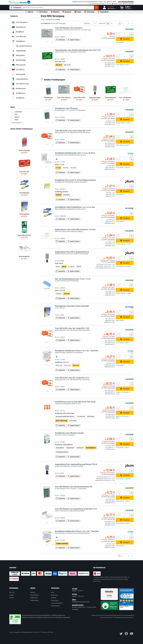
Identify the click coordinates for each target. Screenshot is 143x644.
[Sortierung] (90, 23)
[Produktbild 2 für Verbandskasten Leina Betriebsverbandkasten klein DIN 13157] (48, 64)
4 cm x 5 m (59, 365)
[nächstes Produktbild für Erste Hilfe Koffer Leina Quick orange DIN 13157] (53, 144)
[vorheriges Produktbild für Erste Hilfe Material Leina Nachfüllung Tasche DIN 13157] (42, 523)
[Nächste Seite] (132, 23)
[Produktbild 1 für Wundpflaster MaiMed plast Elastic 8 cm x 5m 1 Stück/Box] (46, 364)
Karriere (12, 598)
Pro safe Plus (81, 416)
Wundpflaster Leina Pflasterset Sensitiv (69, 433)
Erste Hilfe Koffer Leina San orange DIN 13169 (72, 328)
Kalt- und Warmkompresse (22, 46)
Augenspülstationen (20, 79)
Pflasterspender (18, 65)
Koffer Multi (73, 421)
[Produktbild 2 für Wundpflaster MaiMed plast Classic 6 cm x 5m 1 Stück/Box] (48, 545)
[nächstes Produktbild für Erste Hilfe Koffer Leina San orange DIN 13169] (53, 342)
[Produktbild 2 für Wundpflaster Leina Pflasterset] (48, 122)
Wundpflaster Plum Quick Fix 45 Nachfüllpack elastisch (75, 180)
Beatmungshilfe (18, 74)
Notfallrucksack (18, 88)
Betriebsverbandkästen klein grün (66, 416)
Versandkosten (35, 595)
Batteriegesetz (55, 606)
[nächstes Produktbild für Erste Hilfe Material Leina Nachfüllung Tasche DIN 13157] (53, 523)
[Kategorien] (16, 8)
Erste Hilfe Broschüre (20, 84)
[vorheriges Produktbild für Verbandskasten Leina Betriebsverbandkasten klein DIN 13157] (42, 64)
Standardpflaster (91, 448)
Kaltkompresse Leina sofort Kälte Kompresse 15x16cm (75, 229)
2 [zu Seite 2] (122, 23)
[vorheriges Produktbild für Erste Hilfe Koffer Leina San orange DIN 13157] (42, 391)
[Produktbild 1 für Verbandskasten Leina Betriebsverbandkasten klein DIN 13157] (46, 64)
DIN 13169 (67, 65)
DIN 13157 (59, 65)
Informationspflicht (57, 603)
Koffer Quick (91, 416)
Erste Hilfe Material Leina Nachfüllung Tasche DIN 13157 (76, 509)
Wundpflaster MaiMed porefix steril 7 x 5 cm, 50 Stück (75, 153)
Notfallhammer (18, 93)
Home (42, 20)
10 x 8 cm (66, 168)
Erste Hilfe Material (19, 22)
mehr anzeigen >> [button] (17, 123)
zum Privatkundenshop (126, 2)
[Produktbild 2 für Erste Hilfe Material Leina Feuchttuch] (48, 42)
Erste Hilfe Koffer (19, 37)
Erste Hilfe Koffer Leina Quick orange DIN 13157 (73, 131)
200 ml (58, 267)
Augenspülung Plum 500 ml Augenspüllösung (72, 252)
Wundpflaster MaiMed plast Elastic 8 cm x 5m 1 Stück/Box (77, 351)
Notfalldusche (18, 98)
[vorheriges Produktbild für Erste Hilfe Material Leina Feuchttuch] (42, 42)
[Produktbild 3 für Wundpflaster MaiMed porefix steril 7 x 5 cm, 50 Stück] (49, 167)
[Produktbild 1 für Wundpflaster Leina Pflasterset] (46, 122)
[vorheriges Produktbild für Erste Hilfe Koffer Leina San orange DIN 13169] (42, 342)
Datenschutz (55, 600)
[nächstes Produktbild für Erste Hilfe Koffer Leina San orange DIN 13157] (53, 391)
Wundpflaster (18, 32)
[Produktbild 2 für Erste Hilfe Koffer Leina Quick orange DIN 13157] (48, 144)
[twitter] (121, 634)
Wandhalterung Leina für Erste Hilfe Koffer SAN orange (75, 402)
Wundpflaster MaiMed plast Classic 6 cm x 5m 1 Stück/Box (77, 531)
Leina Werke (17, 112)
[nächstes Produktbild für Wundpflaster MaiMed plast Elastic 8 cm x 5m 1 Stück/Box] (53, 364)
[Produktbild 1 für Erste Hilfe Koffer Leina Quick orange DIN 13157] (46, 144)
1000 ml (79, 267)
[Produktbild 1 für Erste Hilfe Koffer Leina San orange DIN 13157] (46, 391)
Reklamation (34, 598)
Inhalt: (59, 263)
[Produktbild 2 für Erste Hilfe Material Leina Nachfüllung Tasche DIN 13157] (48, 523)
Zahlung (33, 592)
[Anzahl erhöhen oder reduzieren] (125, 34)
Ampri (15, 120)
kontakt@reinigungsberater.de (81, 602)
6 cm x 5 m (67, 365)
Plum (15, 114)
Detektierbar (80, 448)
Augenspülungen (19, 51)
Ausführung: (61, 192)
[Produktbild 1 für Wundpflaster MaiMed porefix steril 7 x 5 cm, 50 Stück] (46, 167)
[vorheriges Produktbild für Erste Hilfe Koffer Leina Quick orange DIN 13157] (42, 144)
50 (112, 23)
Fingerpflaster (70, 448)
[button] (109, 8)
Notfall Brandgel (18, 60)
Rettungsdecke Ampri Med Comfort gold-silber (72, 306)
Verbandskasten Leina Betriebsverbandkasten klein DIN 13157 (78, 50)
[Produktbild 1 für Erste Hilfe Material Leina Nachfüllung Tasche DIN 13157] (46, 523)
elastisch (58, 195)
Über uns (12, 592)
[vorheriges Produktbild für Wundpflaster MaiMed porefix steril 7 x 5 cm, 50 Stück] (42, 167)
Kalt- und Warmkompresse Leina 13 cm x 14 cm (73, 279)
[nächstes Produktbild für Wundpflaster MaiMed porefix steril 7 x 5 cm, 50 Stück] (53, 167)
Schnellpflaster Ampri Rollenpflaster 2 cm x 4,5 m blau (75, 207)
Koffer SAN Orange (62, 421)
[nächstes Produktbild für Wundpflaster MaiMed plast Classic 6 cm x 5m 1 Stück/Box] (53, 545)
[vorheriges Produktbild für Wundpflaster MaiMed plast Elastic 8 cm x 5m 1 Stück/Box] (42, 364)
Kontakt (12, 595)
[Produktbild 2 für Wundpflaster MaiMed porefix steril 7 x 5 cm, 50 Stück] (47, 167)
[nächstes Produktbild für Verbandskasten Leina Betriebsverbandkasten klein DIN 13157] (53, 64)
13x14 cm (66, 294)
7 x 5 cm (58, 168)
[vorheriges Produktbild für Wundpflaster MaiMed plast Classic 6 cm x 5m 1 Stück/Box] (42, 545)
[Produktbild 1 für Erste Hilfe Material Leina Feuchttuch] (46, 42)
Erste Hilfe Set (18, 70)
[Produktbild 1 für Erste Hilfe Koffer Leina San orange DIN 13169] (46, 342)
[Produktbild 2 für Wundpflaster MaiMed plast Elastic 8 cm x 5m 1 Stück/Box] (48, 364)
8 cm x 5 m (76, 365)
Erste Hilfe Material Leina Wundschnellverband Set (74, 487)
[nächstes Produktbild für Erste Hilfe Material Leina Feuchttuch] (53, 42)
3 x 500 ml (71, 267)
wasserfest (67, 195)
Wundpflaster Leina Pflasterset (66, 108)
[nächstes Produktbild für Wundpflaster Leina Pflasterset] (53, 122)
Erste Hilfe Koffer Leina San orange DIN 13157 (72, 378)
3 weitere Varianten (62, 544)
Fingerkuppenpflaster (62, 452)
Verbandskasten (19, 27)
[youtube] (132, 634)
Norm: (60, 62)
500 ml (64, 267)
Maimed (15, 117)
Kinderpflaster (60, 448)
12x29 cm (59, 294)
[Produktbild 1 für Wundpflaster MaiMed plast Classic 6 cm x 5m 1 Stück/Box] (46, 545)
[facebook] (126, 634)
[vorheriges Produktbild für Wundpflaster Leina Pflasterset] (42, 122)
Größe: (60, 165)
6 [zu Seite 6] (129, 23)
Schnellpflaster (18, 41)
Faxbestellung (34, 600)
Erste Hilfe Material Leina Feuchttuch (69, 28)
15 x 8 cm (73, 168)
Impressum (54, 595)
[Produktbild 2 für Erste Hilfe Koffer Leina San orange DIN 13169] (48, 342)
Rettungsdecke (18, 55)
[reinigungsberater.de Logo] (20, 3)
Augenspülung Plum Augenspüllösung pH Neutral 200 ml (76, 464)
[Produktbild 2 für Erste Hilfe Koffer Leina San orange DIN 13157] (48, 391)
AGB (52, 592)
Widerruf (54, 598)
